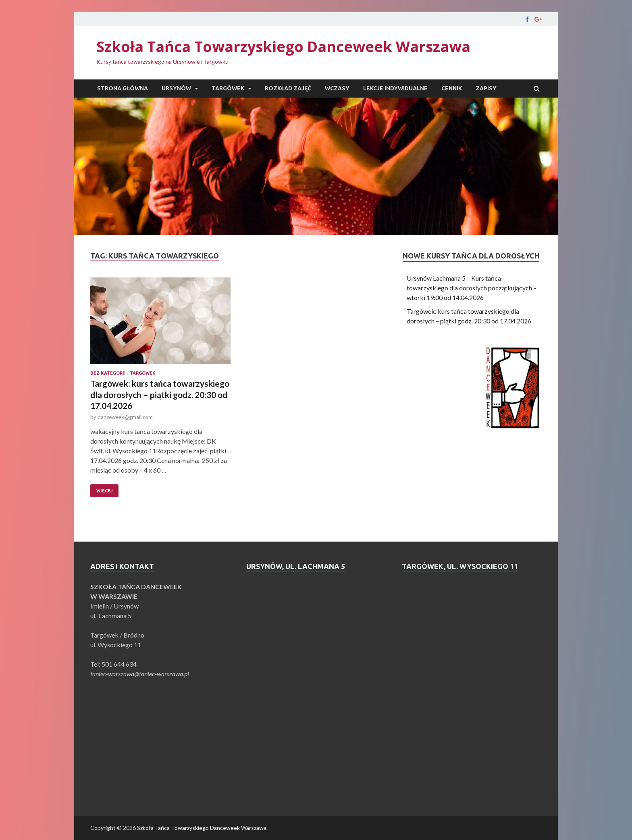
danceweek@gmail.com (125, 417)
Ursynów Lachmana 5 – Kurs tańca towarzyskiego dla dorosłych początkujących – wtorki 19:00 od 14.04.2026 (472, 288)
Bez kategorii (108, 373)
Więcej (104, 491)
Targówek (228, 88)
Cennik (452, 88)
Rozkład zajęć (288, 88)
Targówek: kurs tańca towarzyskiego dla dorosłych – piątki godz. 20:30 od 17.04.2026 (160, 394)
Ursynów (176, 88)
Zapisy (486, 88)
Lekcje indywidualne (395, 88)
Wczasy (337, 88)
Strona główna (123, 88)
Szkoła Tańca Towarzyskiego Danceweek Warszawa (283, 47)
